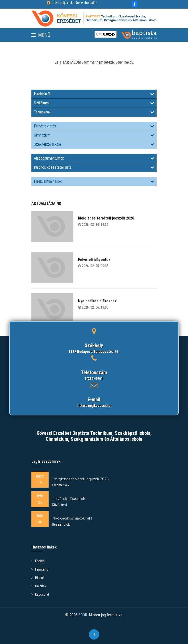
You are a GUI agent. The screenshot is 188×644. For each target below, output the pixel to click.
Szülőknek (94, 103)
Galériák (39, 586)
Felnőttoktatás (94, 126)
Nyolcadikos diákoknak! (98, 301)
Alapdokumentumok (94, 158)
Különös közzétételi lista (94, 167)
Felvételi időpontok (94, 260)
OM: (106, 34)
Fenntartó (40, 569)
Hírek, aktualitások (94, 181)
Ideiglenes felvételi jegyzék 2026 (106, 218)
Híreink (38, 578)
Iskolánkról (94, 94)
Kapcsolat (40, 594)
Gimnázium (94, 135)
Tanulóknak (94, 112)
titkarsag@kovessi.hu (94, 406)
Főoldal (38, 561)
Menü (41, 35)
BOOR (83, 615)
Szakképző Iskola (94, 144)
